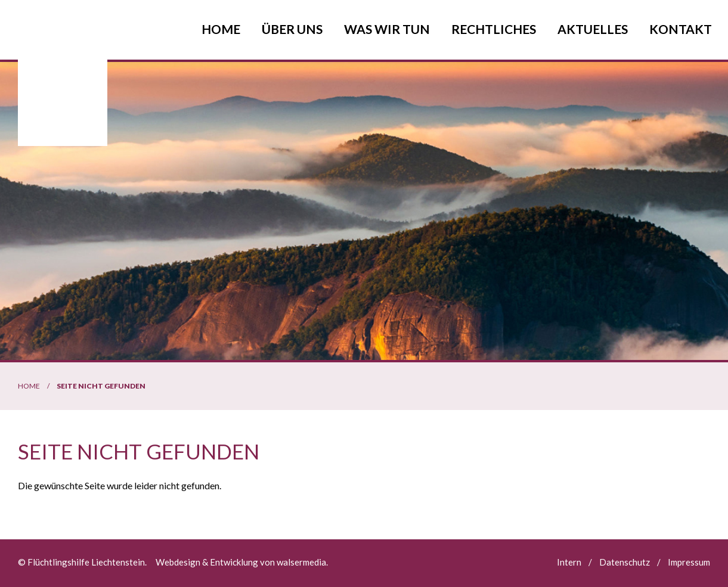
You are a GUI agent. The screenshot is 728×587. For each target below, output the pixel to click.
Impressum (689, 562)
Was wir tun (387, 29)
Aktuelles (593, 29)
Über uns (292, 29)
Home (221, 29)
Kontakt (681, 29)
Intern (569, 562)
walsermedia (301, 562)
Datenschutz (625, 562)
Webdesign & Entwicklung (207, 562)
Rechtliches (494, 29)
